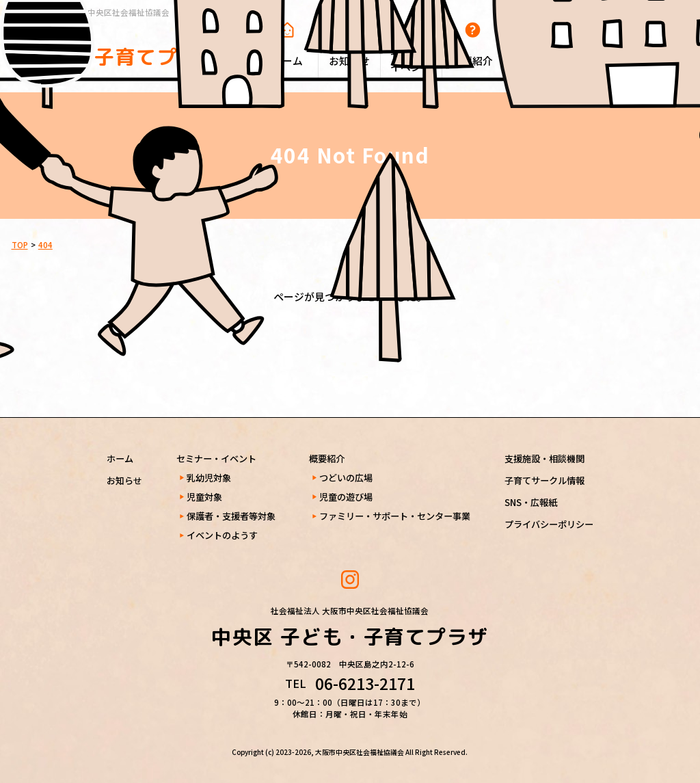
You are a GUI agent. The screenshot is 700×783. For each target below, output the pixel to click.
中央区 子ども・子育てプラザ (116, 45)
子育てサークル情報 (544, 480)
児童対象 (204, 497)
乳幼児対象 (209, 478)
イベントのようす (222, 535)
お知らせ (124, 480)
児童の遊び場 (346, 497)
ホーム (120, 459)
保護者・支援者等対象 (231, 516)
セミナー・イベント (216, 459)
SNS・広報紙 (531, 502)
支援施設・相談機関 (544, 459)
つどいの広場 (346, 478)
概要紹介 (327, 459)
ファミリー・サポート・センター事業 (395, 516)
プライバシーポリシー (549, 524)
